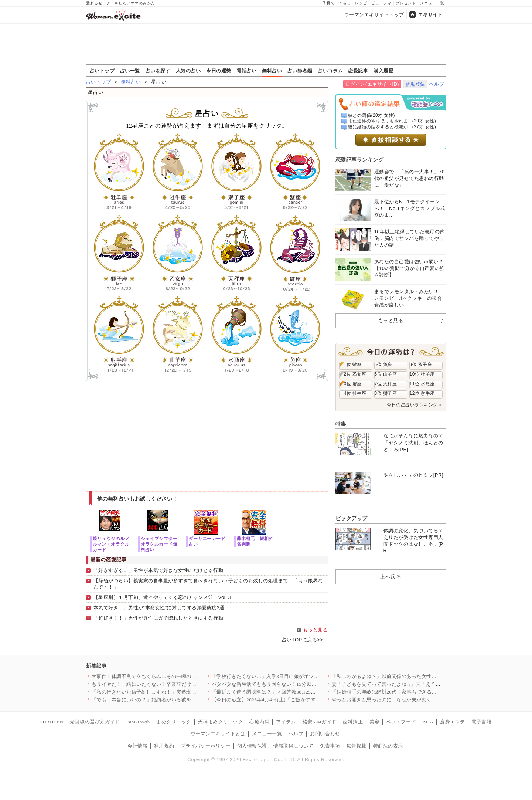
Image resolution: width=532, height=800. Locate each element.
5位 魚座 (383, 365)
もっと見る (316, 630)
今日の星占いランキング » (414, 405)
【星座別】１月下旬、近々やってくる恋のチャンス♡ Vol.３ (163, 597)
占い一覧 (130, 71)
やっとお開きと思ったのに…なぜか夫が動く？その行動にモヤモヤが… (412, 700)
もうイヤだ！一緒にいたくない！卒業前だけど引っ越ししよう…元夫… (172, 684)
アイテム (286, 722)
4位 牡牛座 (355, 393)
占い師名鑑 (300, 71)
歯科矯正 (353, 722)
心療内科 (259, 722)
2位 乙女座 (355, 374)
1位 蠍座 (353, 365)
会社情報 (137, 746)
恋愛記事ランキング (360, 160)
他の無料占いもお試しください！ (138, 499)
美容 (374, 722)
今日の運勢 (219, 71)
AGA (428, 722)
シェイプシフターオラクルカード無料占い (159, 544)
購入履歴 (383, 71)
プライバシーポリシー (206, 746)
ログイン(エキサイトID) (372, 84)
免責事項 (330, 746)
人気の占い (188, 71)
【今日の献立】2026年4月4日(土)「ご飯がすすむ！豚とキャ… (281, 700)
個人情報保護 (252, 746)
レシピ (361, 3)
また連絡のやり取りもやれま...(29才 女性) (392, 121)
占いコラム (330, 71)
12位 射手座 (422, 393)
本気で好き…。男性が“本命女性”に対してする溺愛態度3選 (159, 608)
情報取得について (293, 746)
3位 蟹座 (353, 384)
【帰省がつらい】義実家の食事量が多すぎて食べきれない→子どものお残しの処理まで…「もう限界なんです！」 (208, 584)
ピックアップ (352, 518)
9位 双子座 (421, 365)
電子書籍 (481, 722)
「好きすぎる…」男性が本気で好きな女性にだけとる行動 (158, 570)
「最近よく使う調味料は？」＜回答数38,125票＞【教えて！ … (282, 692)
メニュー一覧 (432, 3)
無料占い (272, 71)
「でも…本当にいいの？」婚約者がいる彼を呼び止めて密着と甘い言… (172, 700)
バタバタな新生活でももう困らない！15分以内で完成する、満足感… (289, 684)
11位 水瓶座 (422, 384)
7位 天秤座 (386, 384)
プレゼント (406, 3)
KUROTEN (51, 722)
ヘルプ (437, 84)
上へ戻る (391, 577)
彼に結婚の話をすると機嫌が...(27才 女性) (392, 127)
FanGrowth (138, 722)
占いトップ (102, 71)
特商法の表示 (388, 746)
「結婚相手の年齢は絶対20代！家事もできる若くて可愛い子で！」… (409, 692)
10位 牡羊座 (422, 374)
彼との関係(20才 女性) (371, 115)
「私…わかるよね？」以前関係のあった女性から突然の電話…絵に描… (412, 676)
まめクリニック (174, 722)
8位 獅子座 (386, 393)
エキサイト (430, 15)
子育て (329, 3)
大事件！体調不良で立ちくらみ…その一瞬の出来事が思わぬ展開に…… (172, 676)
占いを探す (158, 71)
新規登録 (415, 84)
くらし (345, 3)
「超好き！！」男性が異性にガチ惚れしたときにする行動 (158, 618)
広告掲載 (357, 746)
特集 (341, 424)
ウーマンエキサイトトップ (374, 15)
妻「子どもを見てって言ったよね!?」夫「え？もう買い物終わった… (409, 684)
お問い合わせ (325, 734)
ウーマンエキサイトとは (218, 734)
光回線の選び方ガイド (95, 722)
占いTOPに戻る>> (303, 640)
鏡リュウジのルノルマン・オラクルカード (111, 544)
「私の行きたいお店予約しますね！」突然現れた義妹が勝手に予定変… (172, 692)
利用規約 (164, 746)
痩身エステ (453, 722)
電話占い (246, 71)
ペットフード (401, 722)
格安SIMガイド (320, 722)
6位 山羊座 (386, 374)
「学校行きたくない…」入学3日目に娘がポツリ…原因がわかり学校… (290, 676)
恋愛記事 (358, 71)
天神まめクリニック (221, 722)
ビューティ (381, 3)
